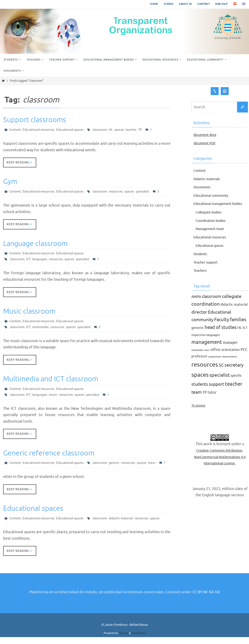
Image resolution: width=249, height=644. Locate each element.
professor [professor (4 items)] (199, 363)
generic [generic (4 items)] (198, 334)
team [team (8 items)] (197, 398)
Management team (212, 235)
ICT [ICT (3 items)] (245, 334)
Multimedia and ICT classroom (51, 380)
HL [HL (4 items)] (240, 334)
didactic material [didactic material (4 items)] (234, 311)
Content (203, 4)
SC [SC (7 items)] (221, 371)
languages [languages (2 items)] (213, 341)
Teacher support (207, 269)
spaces (121, 130)
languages (40, 260)
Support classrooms (35, 120)
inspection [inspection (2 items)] (198, 341)
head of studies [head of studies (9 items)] (221, 334)
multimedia (41, 327)
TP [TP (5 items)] (205, 399)
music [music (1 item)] (207, 357)
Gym (10, 182)
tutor (155, 464)
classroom (101, 130)
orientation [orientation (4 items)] (231, 356)
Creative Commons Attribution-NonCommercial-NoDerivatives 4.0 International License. (220, 463)
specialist (145, 192)
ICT (29, 260)
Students (201, 260)
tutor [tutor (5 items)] (212, 399)
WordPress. (138, 640)
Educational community (214, 195)
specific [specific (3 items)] (236, 382)
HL (112, 130)
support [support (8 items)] (216, 391)
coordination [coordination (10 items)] (206, 311)
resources (118, 192)
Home (154, 4)
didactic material (123, 525)
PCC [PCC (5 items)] (244, 356)
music (54, 395)
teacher (133, 130)
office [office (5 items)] (215, 356)
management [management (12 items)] (207, 349)
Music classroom (29, 312)
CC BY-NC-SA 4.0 (206, 599)
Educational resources (39, 130)
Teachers (201, 277)
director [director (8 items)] (199, 318)
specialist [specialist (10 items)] (220, 381)
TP (142, 130)
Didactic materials (209, 179)
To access (199, 412)
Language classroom (35, 244)
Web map (221, 4)
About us (185, 4)
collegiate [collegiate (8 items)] (232, 303)
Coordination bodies (213, 227)
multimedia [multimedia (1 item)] (197, 357)
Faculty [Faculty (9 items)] (222, 326)
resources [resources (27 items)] (205, 371)
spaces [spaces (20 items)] (200, 381)
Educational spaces (71, 130)
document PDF (206, 143)
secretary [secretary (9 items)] (234, 371)
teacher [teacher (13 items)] (234, 390)
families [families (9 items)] (238, 326)
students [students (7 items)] (200, 391)
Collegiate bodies (211, 219)
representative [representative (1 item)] (230, 363)
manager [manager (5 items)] (230, 349)
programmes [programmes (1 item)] (215, 363)
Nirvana (123, 640)
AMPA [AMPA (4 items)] (196, 303)
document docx (207, 135)
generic (116, 464)
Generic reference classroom (49, 454)
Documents (203, 187)
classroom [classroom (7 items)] (211, 303)
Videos (168, 4)
